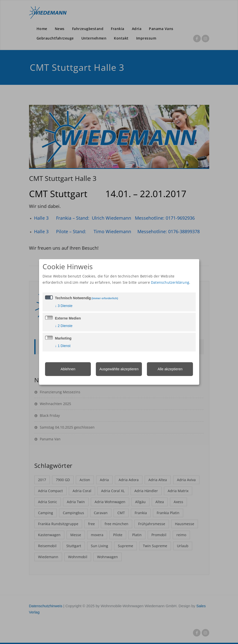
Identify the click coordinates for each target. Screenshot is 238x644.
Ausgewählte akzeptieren (119, 369)
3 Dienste (64, 305)
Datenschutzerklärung (170, 282)
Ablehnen (68, 369)
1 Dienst (63, 346)
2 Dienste (64, 326)
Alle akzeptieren (170, 369)
